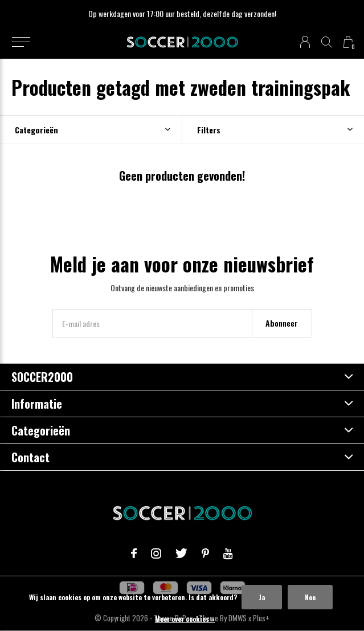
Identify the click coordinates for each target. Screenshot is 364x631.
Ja (262, 597)
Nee (310, 597)
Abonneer (282, 323)
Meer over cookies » (185, 619)
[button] (21, 42)
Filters (209, 130)
